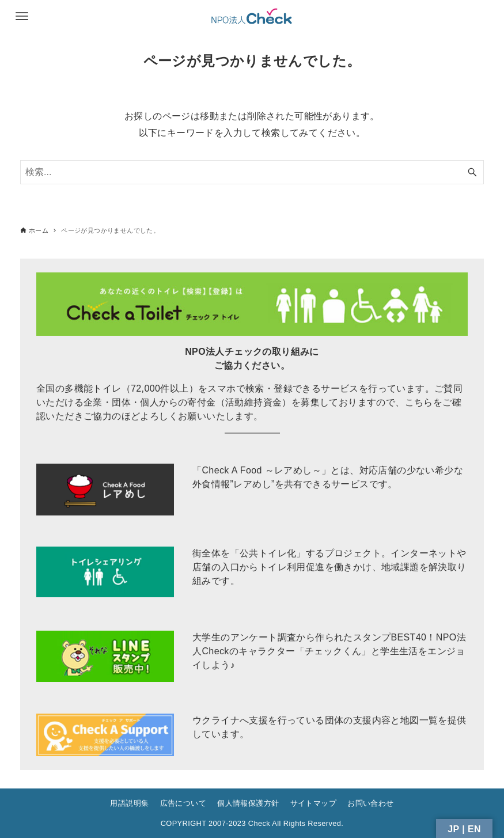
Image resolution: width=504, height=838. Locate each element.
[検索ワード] (252, 172)
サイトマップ (313, 803)
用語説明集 (129, 803)
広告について (183, 803)
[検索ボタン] (472, 172)
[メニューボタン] (22, 16)
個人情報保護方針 (248, 803)
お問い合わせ (370, 803)
